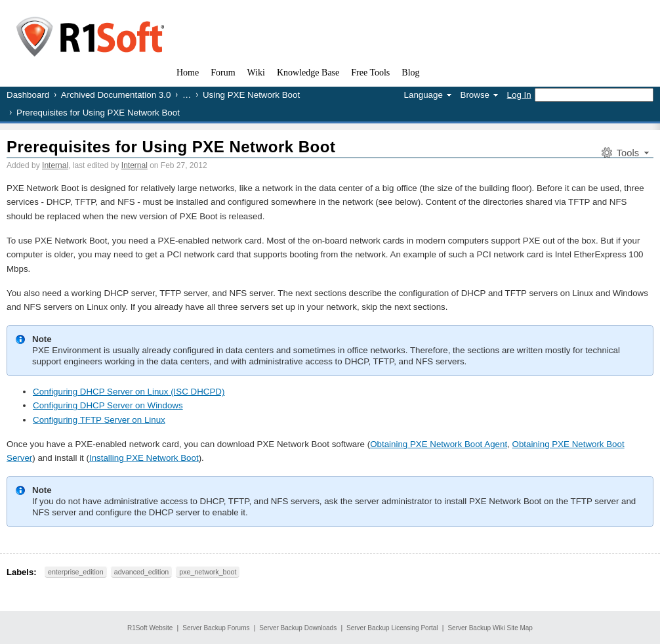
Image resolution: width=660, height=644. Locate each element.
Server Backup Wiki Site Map (490, 628)
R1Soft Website (150, 628)
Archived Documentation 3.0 (116, 95)
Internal (55, 165)
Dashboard (28, 95)
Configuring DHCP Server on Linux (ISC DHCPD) (129, 392)
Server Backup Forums (216, 628)
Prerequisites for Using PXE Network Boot (171, 147)
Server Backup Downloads (298, 628)
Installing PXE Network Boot (144, 458)
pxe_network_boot (208, 572)
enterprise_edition (76, 572)
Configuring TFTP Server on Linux (99, 420)
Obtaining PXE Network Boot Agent (439, 444)
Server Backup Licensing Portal (392, 628)
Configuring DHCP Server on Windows (108, 405)
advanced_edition (142, 572)
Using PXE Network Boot (251, 95)
